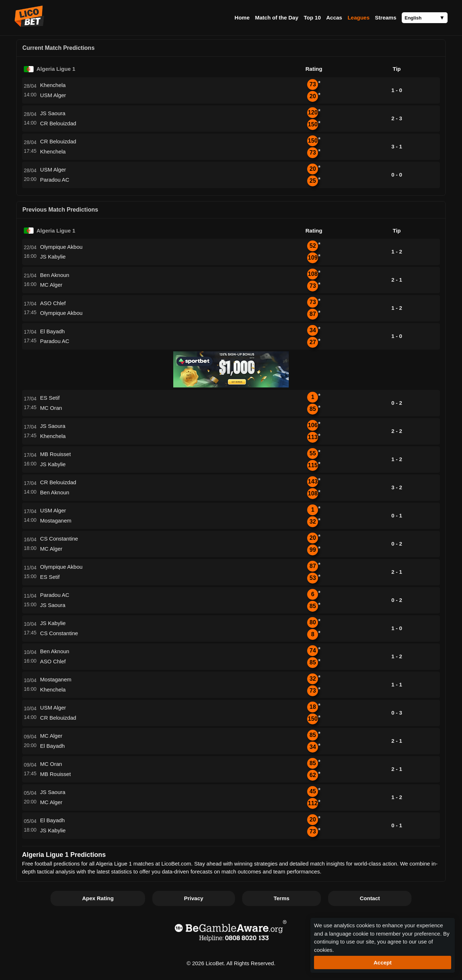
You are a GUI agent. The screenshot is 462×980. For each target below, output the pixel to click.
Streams (386, 18)
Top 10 (312, 18)
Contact (370, 898)
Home (242, 18)
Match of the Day (276, 18)
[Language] (425, 18)
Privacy (194, 898)
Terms (282, 898)
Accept (383, 962)
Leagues (359, 18)
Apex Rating (98, 898)
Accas (334, 18)
